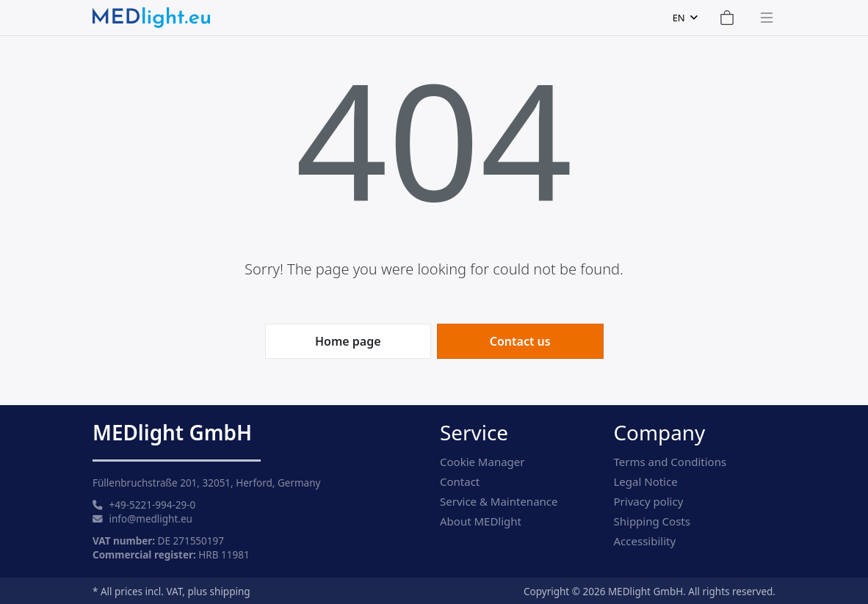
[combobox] (685, 18)
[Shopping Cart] (727, 18)
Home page (348, 341)
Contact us (520, 341)
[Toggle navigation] (762, 18)
